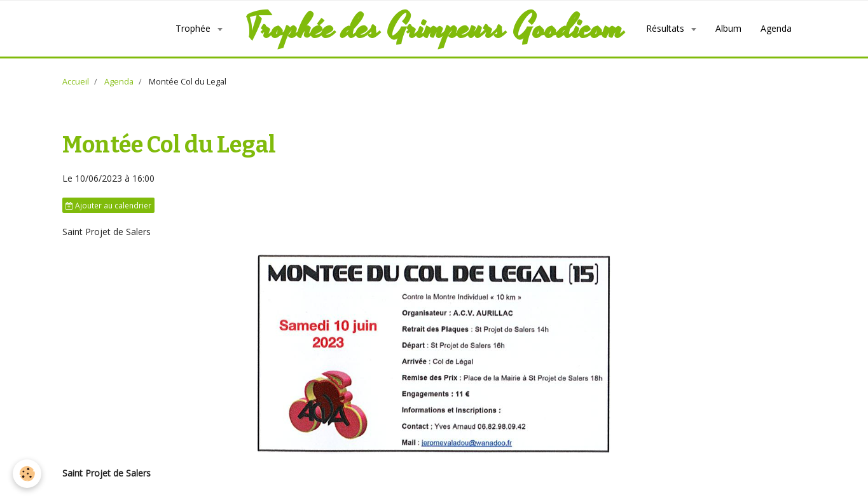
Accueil (76, 82)
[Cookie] (27, 474)
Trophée (194, 28)
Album (728, 28)
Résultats (666, 28)
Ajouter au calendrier (108, 205)
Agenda (776, 28)
